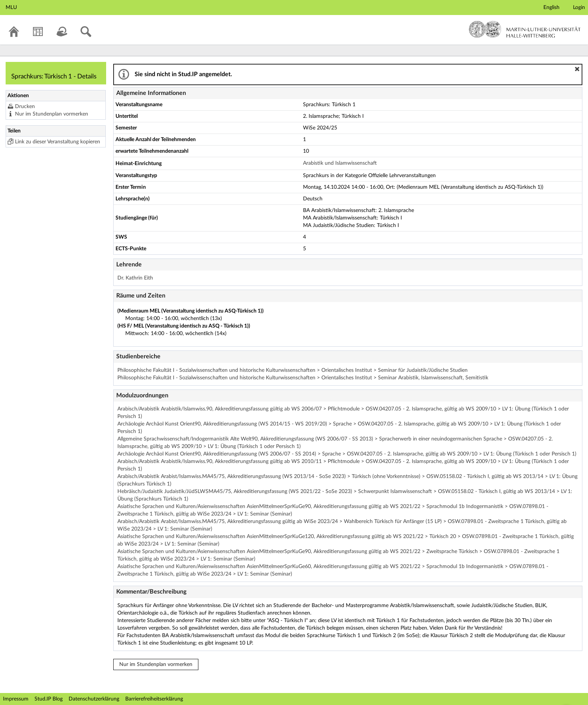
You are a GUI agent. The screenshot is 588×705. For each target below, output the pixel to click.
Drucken (25, 107)
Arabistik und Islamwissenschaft (340, 163)
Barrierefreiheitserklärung (154, 699)
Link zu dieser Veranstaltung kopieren (58, 142)
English (551, 8)
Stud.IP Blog (49, 699)
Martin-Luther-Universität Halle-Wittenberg (525, 29)
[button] (577, 69)
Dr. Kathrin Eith (135, 278)
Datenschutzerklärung (94, 699)
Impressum (16, 699)
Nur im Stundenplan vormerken (52, 114)
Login (579, 8)
